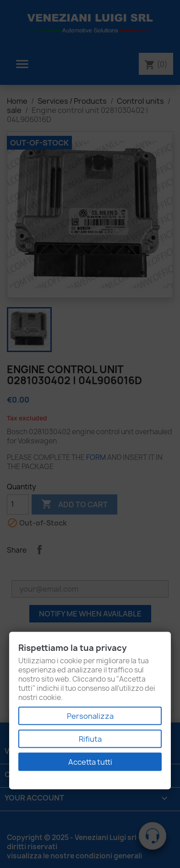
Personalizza (90, 716)
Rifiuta (90, 739)
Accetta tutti (90, 762)
